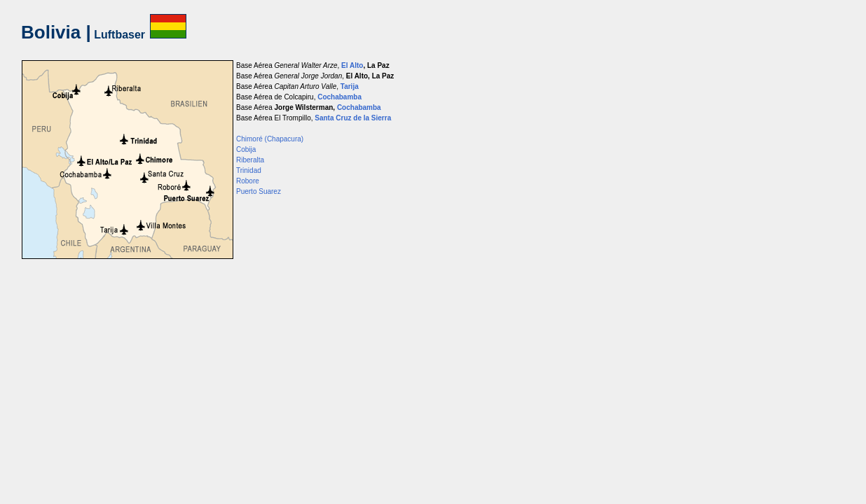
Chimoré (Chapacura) (270, 139)
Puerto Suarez (259, 191)
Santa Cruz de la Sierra (353, 118)
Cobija (246, 149)
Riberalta (250, 160)
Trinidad (249, 170)
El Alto (352, 65)
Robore (248, 181)
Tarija (350, 86)
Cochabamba (339, 97)
